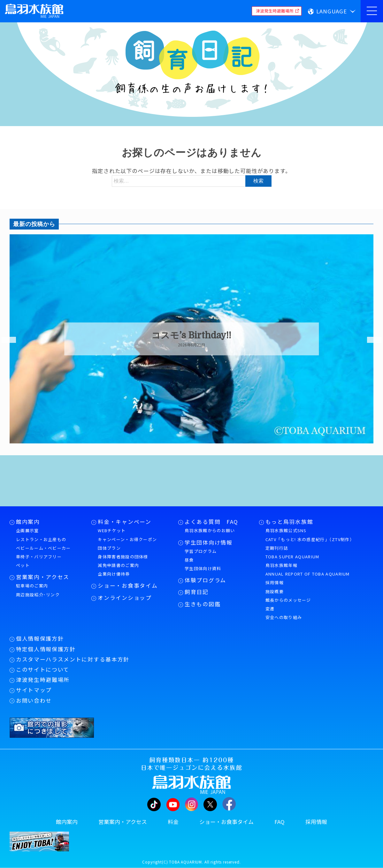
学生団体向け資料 (203, 568)
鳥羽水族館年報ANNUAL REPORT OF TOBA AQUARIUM (308, 570)
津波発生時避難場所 (43, 680)
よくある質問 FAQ (211, 522)
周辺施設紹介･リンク (38, 595)
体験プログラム (205, 580)
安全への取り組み (284, 617)
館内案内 (28, 522)
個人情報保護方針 (40, 638)
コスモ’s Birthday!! (191, 336)
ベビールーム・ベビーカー (43, 548)
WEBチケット (112, 530)
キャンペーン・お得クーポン (127, 539)
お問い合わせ (34, 700)
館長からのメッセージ (288, 600)
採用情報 (275, 582)
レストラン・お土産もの (41, 539)
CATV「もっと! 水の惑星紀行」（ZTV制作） (310, 539)
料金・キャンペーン (124, 522)
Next (370, 340)
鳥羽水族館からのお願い (210, 530)
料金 (173, 822)
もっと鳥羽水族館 (289, 522)
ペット (23, 565)
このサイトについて (43, 669)
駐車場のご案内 (32, 586)
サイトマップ (34, 690)
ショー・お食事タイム (128, 585)
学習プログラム (201, 551)
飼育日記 (197, 592)
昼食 (189, 560)
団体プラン (109, 548)
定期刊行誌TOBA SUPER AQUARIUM (292, 552)
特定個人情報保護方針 (46, 649)
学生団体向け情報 (208, 542)
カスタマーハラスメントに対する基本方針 (73, 659)
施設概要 (275, 591)
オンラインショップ (125, 598)
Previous (5, 340)
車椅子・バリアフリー (39, 557)
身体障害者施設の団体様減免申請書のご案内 (123, 561)
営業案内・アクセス (43, 577)
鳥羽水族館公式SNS (286, 530)
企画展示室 (27, 530)
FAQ (280, 822)
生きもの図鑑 (203, 604)
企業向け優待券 (114, 574)
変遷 (270, 609)
